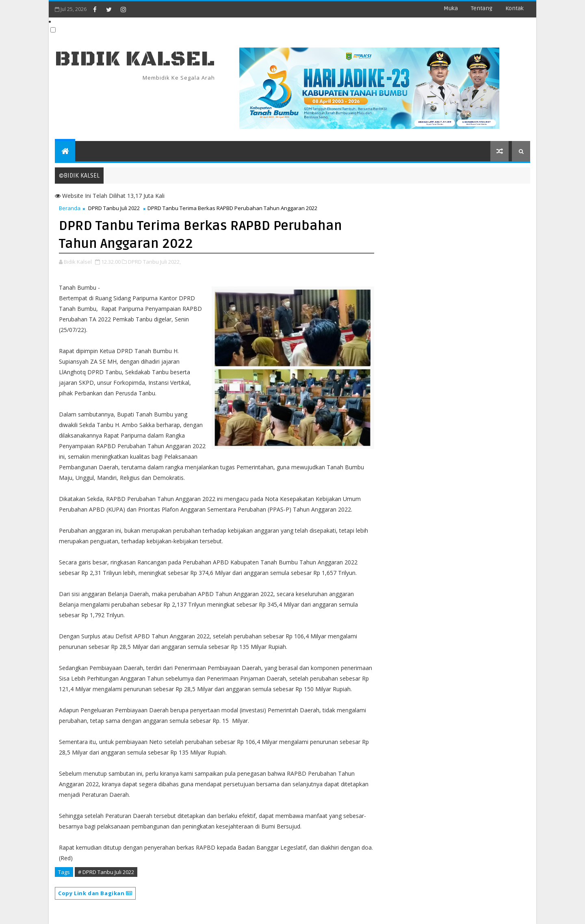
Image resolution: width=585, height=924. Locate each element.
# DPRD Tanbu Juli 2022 (106, 872)
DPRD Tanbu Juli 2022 (114, 208)
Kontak (515, 8)
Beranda (70, 208)
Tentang (482, 8)
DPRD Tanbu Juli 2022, (154, 262)
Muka (451, 8)
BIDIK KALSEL (135, 59)
